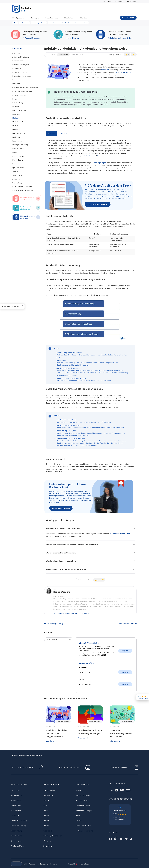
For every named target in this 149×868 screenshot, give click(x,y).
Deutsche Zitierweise (20, 72)
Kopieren (125, 651)
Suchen (108, 1)
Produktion (16, 137)
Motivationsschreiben (20, 122)
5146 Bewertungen (120, 817)
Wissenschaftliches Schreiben (23, 191)
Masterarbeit (17, 114)
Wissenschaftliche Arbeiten (22, 187)
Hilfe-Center (131, 1)
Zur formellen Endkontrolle (98, 204)
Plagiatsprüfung (52, 18)
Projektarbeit (17, 141)
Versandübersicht (83, 795)
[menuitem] (16, 864)
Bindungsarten (17, 841)
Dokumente (48, 795)
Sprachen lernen (18, 168)
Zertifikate (48, 846)
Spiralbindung (16, 831)
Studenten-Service (19, 175)
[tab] (51, 134)
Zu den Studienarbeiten (61, 508)
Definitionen (17, 68)
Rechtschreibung (18, 149)
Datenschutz (44, 864)
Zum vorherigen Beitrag (55, 624)
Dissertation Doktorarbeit (22, 76)
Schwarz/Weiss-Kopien (53, 836)
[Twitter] (126, 839)
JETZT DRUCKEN (128, 18)
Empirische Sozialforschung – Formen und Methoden (121, 733)
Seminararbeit (17, 164)
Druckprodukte (18, 18)
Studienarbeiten (19, 784)
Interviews (89, 156)
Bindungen (35, 18)
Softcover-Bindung (18, 826)
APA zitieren (17, 53)
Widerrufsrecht (33, 864)
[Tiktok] (131, 839)
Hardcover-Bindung (19, 821)
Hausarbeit (16, 99)
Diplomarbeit (16, 805)
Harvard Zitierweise (19, 95)
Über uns (80, 821)
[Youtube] (121, 839)
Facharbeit (16, 84)
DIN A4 (46, 816)
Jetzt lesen (50, 741)
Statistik (15, 171)
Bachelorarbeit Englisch (21, 65)
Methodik (16, 118)
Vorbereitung (17, 183)
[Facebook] (110, 839)
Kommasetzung (18, 103)
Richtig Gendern (18, 156)
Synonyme (16, 179)
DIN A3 (46, 811)
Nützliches (69, 18)
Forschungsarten (63, 55)
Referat (15, 152)
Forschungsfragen (99, 163)
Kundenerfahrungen (84, 811)
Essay (14, 80)
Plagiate (15, 126)
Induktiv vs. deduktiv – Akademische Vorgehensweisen (57, 733)
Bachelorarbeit (18, 61)
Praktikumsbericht (19, 133)
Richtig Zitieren (18, 160)
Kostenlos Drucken (84, 826)
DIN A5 (46, 821)
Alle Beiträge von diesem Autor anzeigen (70, 613)
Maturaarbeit (16, 811)
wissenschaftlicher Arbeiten (121, 534)
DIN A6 (46, 826)
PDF (45, 805)
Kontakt (120, 1)
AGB (25, 864)
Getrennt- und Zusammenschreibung (26, 88)
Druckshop (15, 790)
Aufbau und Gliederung (21, 57)
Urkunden (47, 841)
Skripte (46, 800)
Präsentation (17, 129)
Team (78, 816)
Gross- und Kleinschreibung (22, 91)
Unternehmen (83, 784)
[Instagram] (116, 839)
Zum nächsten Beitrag (127, 624)
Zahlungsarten (82, 800)
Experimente (102, 156)
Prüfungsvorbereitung (20, 145)
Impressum (54, 864)
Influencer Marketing (84, 831)
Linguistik (16, 107)
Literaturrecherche (19, 110)
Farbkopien (48, 831)
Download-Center (83, 805)
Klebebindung (16, 836)
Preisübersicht (49, 790)
